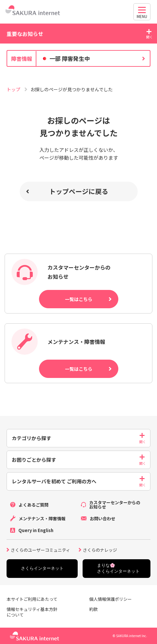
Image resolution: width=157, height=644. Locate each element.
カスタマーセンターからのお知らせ (115, 505)
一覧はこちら (79, 299)
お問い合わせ (103, 519)
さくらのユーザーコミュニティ (40, 549)
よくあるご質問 (34, 505)
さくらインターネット (42, 568)
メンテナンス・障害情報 (42, 519)
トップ (14, 89)
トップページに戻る (79, 191)
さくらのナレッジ (100, 549)
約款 (93, 609)
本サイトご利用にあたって (32, 599)
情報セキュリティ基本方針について (32, 612)
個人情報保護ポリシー (110, 599)
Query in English (36, 530)
